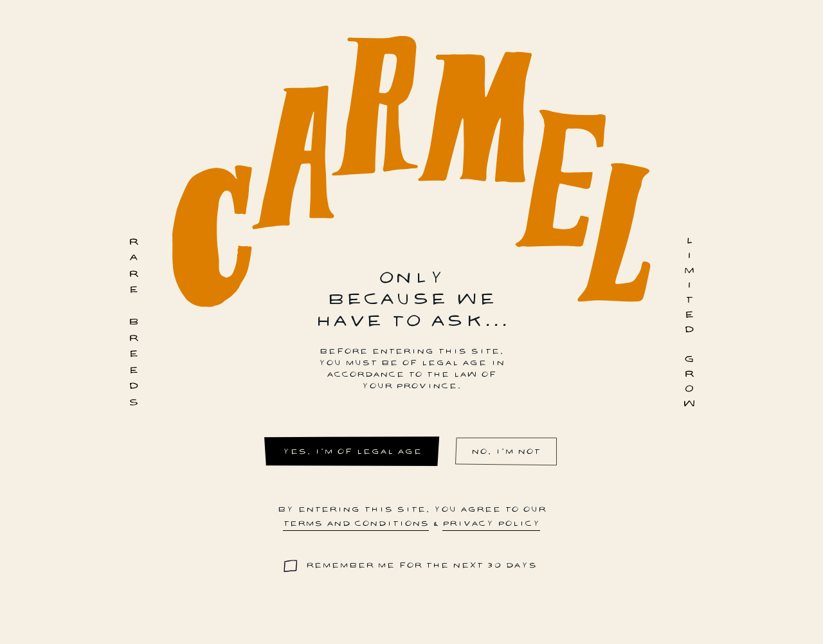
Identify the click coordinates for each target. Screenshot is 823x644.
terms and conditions (356, 523)
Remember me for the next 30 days (421, 565)
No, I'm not (506, 451)
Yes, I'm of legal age (352, 451)
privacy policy (491, 523)
